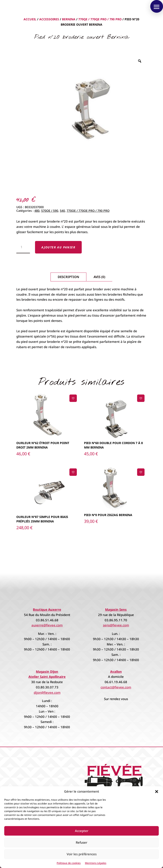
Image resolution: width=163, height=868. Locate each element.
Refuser (81, 842)
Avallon (116, 671)
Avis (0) (99, 277)
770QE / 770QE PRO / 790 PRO (100, 19)
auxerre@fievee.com (47, 625)
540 (62, 211)
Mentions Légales (96, 863)
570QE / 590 (50, 211)
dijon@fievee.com (47, 692)
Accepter (82, 831)
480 (37, 211)
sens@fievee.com (116, 625)
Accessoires (49, 19)
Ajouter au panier (58, 247)
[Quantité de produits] (23, 247)
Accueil (30, 19)
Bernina (69, 19)
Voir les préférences (82, 854)
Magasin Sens (116, 609)
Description (68, 277)
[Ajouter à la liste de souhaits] (73, 398)
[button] (157, 792)
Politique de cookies (69, 863)
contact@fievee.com (116, 687)
